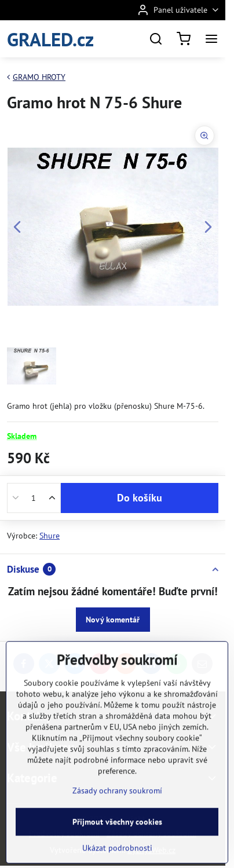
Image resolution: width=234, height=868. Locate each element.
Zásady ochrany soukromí (117, 821)
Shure (50, 536)
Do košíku (140, 498)
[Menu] (211, 39)
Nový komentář (113, 620)
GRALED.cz (50, 39)
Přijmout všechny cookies (117, 852)
